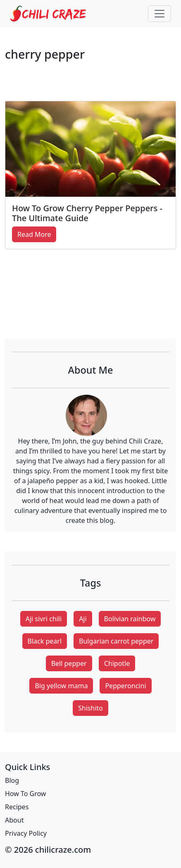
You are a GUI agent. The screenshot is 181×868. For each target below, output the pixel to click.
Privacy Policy (26, 833)
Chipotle (117, 663)
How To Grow (25, 794)
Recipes (17, 807)
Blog (12, 780)
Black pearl (45, 641)
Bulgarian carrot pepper (116, 641)
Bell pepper (69, 663)
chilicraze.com (63, 850)
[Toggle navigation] (160, 14)
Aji (83, 619)
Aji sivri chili (44, 619)
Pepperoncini (125, 686)
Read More (34, 234)
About (14, 820)
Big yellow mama (61, 686)
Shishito (90, 708)
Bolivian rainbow (130, 619)
